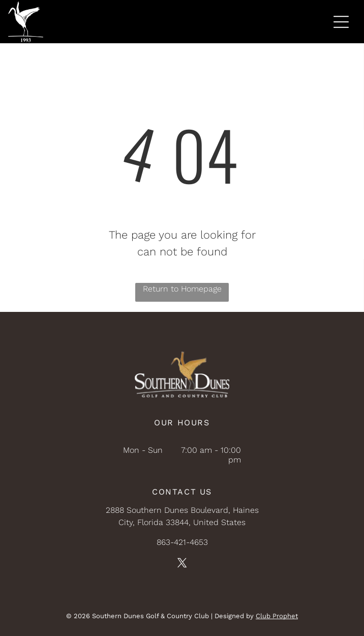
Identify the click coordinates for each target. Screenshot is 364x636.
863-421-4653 (182, 542)
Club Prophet (277, 616)
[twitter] (182, 565)
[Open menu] (341, 22)
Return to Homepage (182, 289)
